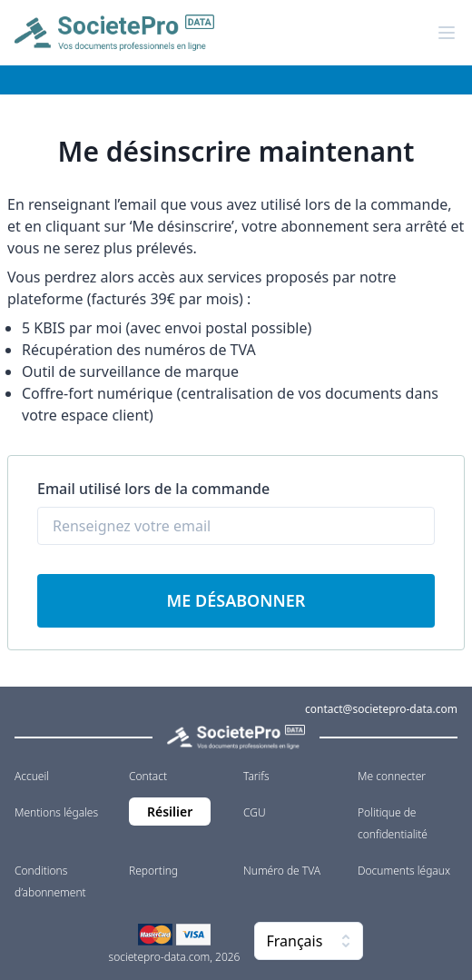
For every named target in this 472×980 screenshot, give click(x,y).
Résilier (170, 812)
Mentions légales (56, 812)
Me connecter (392, 776)
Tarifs (256, 776)
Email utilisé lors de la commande (153, 489)
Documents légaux (404, 871)
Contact (148, 776)
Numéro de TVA (282, 871)
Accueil (32, 776)
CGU (255, 812)
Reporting (153, 871)
